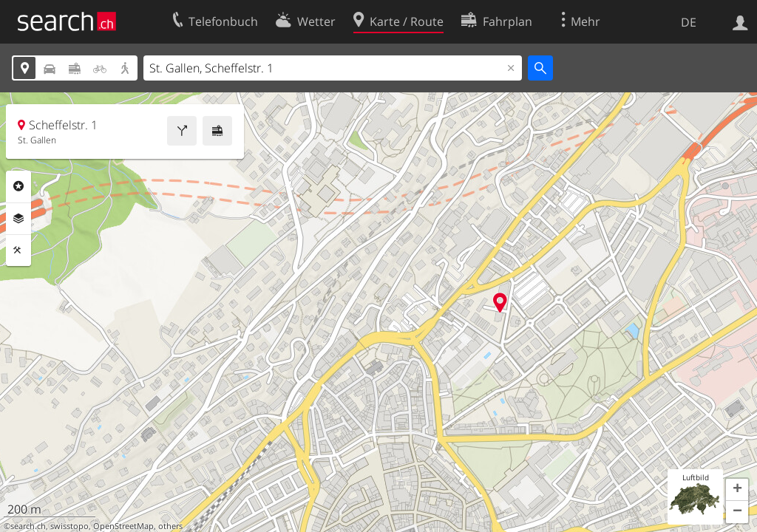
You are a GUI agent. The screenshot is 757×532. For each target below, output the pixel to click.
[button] (737, 490)
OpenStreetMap (123, 526)
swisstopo (69, 526)
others (170, 526)
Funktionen (18, 250)
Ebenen (18, 219)
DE (689, 22)
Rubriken (18, 186)
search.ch (28, 526)
